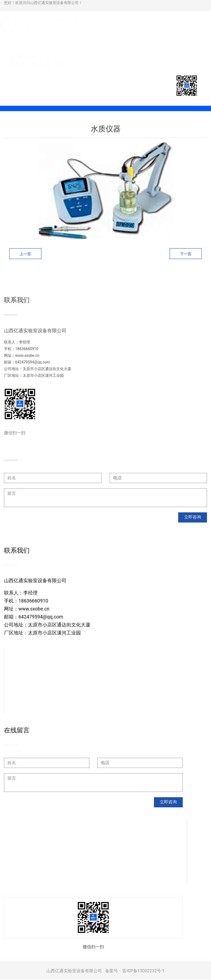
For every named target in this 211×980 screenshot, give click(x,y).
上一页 (25, 254)
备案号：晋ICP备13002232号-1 (135, 971)
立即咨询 (193, 518)
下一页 (186, 254)
